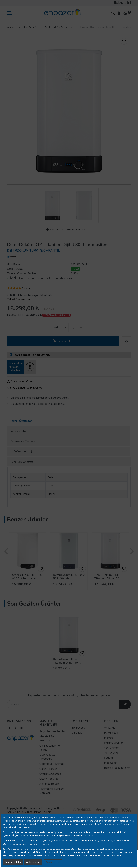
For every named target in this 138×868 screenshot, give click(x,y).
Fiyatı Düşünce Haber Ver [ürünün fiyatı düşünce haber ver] (25, 388)
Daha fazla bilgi (13, 862)
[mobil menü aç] (10, 13)
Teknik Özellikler (21, 421)
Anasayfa (12, 27)
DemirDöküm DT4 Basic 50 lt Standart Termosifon (69, 578)
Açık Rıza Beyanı (49, 792)
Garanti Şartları (48, 776)
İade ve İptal (19, 431)
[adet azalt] (65, 328)
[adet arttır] (81, 328)
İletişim (108, 765)
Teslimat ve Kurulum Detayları (52, 799)
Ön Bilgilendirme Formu (50, 755)
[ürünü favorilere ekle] (124, 41)
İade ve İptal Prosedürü (47, 764)
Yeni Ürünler (111, 755)
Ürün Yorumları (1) (23, 452)
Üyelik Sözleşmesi (50, 781)
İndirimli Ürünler (113, 750)
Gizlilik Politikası (49, 786)
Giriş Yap (77, 740)
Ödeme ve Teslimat (23, 441)
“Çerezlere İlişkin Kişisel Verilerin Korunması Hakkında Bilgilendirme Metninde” (42, 836)
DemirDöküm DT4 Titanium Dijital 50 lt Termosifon (108, 578)
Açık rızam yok (53, 862)
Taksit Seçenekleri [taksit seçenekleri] (19, 299)
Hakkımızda (111, 740)
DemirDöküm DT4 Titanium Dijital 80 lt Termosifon (67, 662)
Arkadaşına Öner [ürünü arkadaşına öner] (20, 382)
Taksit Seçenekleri (22, 462)
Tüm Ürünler (111, 760)
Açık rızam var (33, 862)
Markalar (109, 745)
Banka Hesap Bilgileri (117, 775)
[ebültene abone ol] (125, 712)
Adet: (58, 328)
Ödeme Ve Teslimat (52, 772)
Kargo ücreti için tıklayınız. (30, 355)
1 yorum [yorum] (27, 288)
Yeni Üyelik (78, 735)
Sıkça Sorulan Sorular (52, 739)
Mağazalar (110, 770)
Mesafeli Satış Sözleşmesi (48, 746)
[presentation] (7, 552)
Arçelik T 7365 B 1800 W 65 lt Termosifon (27, 577)
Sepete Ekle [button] (63, 341)
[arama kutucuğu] (113, 13)
